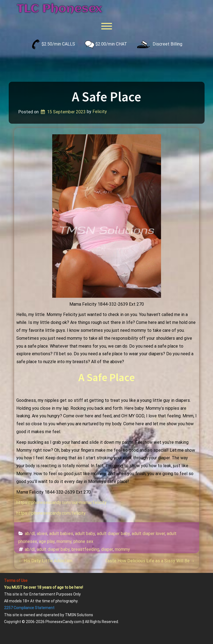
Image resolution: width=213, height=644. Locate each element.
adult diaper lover (148, 534)
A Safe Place (107, 97)
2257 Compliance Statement (29, 608)
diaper (107, 549)
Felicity (100, 112)
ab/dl (30, 534)
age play (47, 541)
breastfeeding (85, 549)
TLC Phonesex (59, 9)
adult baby (85, 534)
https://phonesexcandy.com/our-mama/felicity (61, 502)
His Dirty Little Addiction (45, 561)
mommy (64, 541)
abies (42, 534)
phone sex (83, 541)
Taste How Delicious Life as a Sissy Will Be (150, 561)
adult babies (61, 534)
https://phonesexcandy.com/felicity (51, 513)
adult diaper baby (113, 534)
